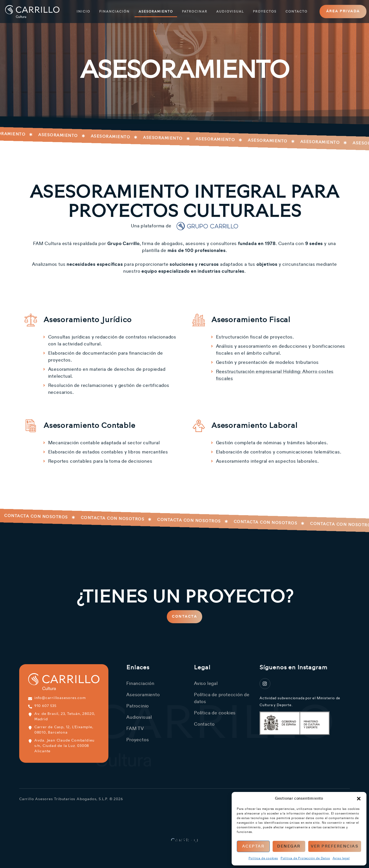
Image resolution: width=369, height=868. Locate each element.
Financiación (114, 12)
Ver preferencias (335, 846)
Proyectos (265, 12)
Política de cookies (263, 858)
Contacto (296, 12)
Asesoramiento (156, 12)
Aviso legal (341, 858)
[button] (359, 799)
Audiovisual (230, 12)
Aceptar (253, 846)
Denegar (289, 846)
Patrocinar (195, 12)
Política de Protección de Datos (305, 858)
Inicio (83, 12)
